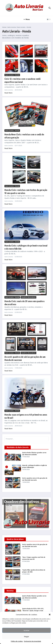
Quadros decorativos (28, 297)
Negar (27, 636)
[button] (50, 615)
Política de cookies (17, 641)
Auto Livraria (12, 27)
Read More (8, 93)
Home (4, 27)
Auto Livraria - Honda (12, 75)
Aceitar (27, 630)
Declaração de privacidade (32, 641)
